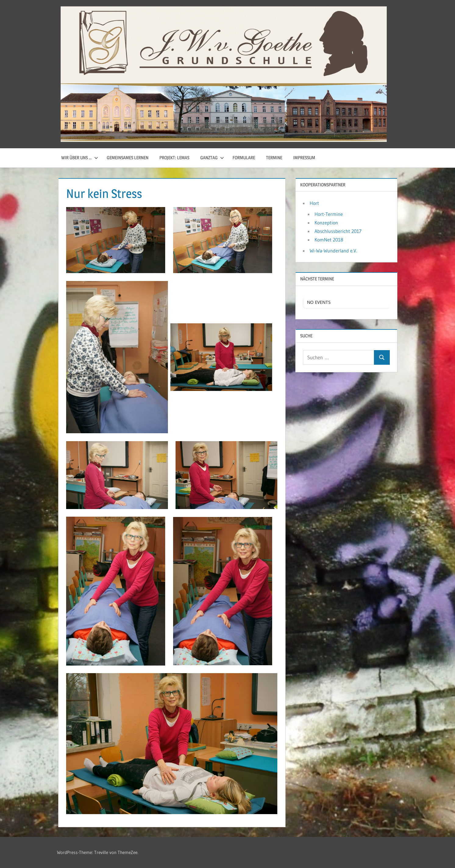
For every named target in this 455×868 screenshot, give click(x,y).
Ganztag (212, 158)
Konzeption (326, 223)
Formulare (244, 158)
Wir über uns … (80, 158)
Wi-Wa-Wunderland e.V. (333, 251)
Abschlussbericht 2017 (338, 231)
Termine (274, 158)
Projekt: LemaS (174, 158)
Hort (314, 203)
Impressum (304, 158)
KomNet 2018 (329, 240)
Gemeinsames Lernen (128, 158)
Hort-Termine (329, 214)
